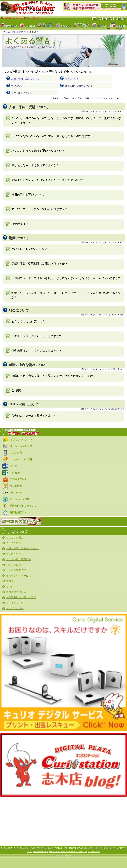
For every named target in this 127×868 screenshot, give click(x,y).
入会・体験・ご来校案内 (16, 32)
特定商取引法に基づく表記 (59, 852)
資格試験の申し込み (41, 852)
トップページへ (94, 852)
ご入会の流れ (82, 848)
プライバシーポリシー (79, 852)
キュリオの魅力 (7, 848)
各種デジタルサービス (112, 848)
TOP (4, 32)
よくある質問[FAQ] (95, 848)
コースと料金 (19, 848)
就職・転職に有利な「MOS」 (36, 848)
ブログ (124, 848)
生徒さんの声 (53, 848)
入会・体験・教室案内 (67, 848)
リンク (29, 852)
